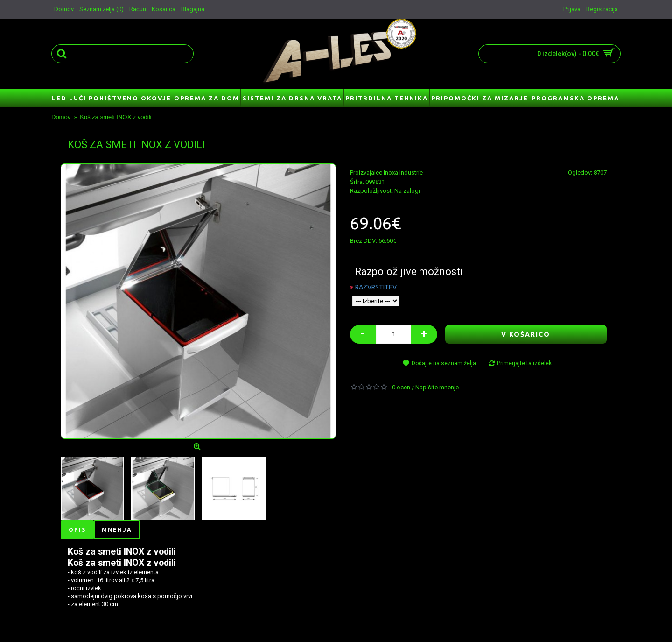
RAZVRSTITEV (376, 287)
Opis (77, 530)
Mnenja (117, 530)
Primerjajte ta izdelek (524, 363)
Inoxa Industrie (403, 173)
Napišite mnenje (437, 387)
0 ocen (401, 387)
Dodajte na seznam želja (444, 363)
